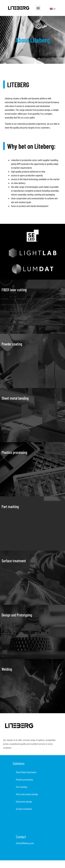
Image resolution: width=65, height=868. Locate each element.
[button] (38, 8)
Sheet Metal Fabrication (26, 772)
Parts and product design (27, 794)
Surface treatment (24, 809)
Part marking (22, 787)
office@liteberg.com (25, 843)
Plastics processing (24, 779)
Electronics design (24, 801)
